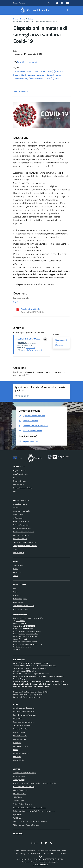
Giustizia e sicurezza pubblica (24, 532)
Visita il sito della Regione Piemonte (26, 825)
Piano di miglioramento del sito (24, 715)
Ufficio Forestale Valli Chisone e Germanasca (29, 808)
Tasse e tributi (18, 565)
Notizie (30, 19)
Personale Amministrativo (23, 488)
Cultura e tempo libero (21, 525)
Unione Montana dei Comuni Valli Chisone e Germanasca (34, 811)
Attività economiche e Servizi (24, 606)
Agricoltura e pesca (20, 504)
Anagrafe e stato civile (21, 511)
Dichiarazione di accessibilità (23, 711)
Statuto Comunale (20, 736)
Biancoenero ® (27, 862)
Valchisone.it (18, 818)
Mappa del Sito (19, 760)
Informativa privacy (20, 739)
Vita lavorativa (19, 553)
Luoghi (16, 592)
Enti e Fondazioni (20, 484)
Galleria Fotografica (20, 599)
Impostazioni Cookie (21, 746)
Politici (16, 491)
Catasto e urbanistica (21, 521)
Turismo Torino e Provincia (23, 804)
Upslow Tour (18, 814)
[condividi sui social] (19, 62)
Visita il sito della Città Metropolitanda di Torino (30, 821)
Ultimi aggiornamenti (21, 753)
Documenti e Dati (20, 481)
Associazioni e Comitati (22, 609)
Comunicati (17, 572)
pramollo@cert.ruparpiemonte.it (29, 631)
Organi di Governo (20, 470)
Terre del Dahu (19, 801)
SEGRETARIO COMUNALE (28, 339)
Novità (23, 19)
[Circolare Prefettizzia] (18, 309)
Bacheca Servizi (19, 732)
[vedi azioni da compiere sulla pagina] (31, 62)
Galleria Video (18, 602)
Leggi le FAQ (18, 718)
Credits (16, 750)
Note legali (17, 743)
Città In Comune (60, 853)
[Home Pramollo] (34, 10)
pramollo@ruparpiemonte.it (32, 350)
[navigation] (4, 10)
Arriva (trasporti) (19, 780)
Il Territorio (17, 595)
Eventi (16, 588)
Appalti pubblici (19, 514)
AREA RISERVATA (40, 865)
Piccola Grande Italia (21, 790)
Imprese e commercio (21, 535)
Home (16, 19)
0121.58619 (30, 348)
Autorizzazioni (18, 518)
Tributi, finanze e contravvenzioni (25, 546)
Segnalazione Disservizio (22, 725)
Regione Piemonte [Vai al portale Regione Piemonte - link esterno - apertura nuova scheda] (19, 3)
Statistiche (17, 757)
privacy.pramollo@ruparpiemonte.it (31, 694)
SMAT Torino (18, 797)
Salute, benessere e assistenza (24, 542)
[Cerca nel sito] (67, 10)
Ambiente (17, 507)
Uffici (15, 477)
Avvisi (15, 576)
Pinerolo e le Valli (20, 794)
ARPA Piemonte (19, 776)
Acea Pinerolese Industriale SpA (25, 773)
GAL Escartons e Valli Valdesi (24, 787)
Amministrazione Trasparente (24, 708)
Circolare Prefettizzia (30, 309)
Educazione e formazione (22, 528)
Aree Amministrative (21, 474)
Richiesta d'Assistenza (21, 729)
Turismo (16, 549)
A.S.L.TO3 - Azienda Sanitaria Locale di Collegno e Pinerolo (35, 783)
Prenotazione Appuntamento (24, 722)
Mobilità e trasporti (20, 539)
